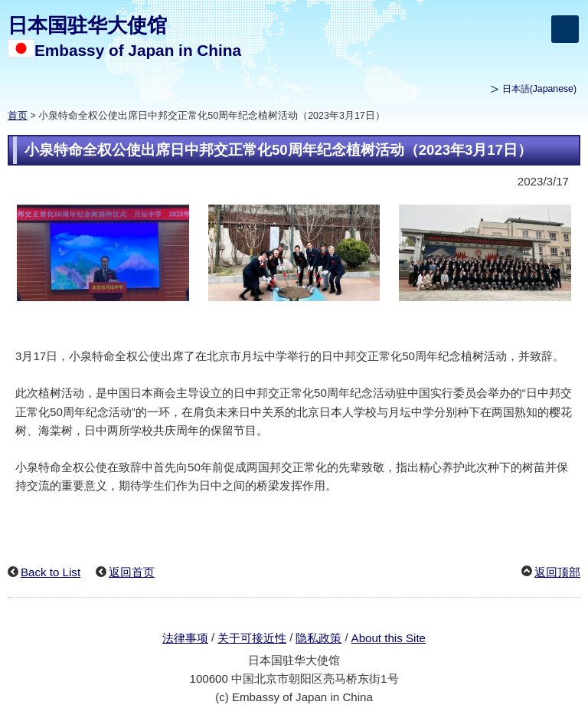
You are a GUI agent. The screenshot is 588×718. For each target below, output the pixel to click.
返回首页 (132, 572)
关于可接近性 (252, 638)
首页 (18, 116)
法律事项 (185, 638)
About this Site (389, 638)
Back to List (51, 572)
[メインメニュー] (565, 29)
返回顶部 (557, 572)
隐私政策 (318, 638)
